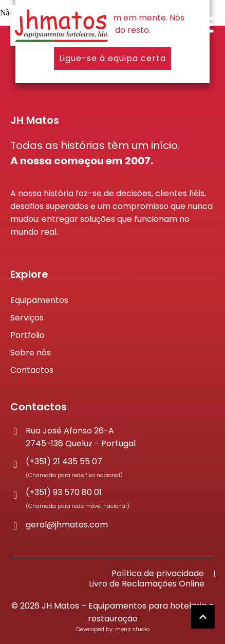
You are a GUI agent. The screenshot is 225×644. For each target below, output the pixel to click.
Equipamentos (39, 300)
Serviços (27, 318)
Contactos (32, 370)
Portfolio (27, 335)
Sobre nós (31, 353)
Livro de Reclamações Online (147, 584)
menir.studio (132, 629)
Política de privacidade (158, 574)
